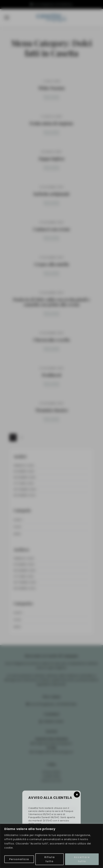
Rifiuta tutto (50, 859)
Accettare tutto (82, 859)
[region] (51, 846)
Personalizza (19, 859)
